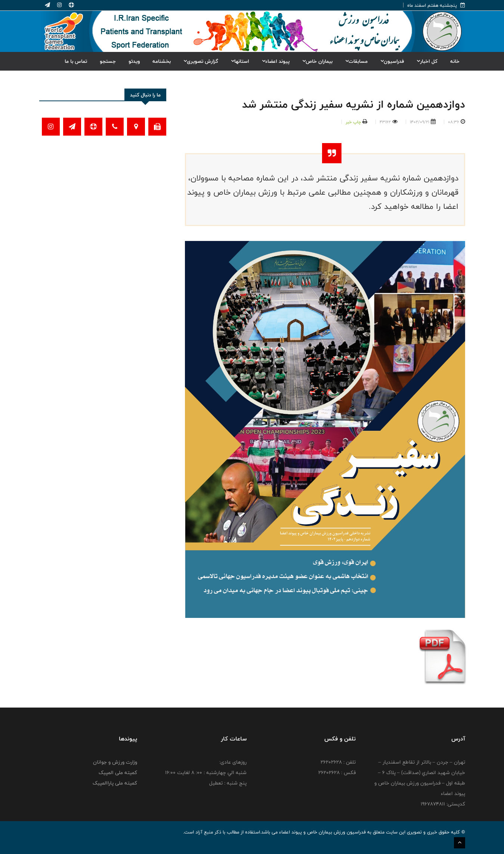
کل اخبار (427, 61)
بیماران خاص (317, 61)
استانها (240, 61)
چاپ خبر (353, 122)
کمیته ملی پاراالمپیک (115, 783)
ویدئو (134, 61)
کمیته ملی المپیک (118, 773)
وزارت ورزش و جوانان (115, 762)
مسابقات (356, 61)
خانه (455, 61)
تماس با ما (76, 61)
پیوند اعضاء (276, 61)
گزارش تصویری (201, 61)
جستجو (108, 61)
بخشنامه (162, 61)
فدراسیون (392, 61)
